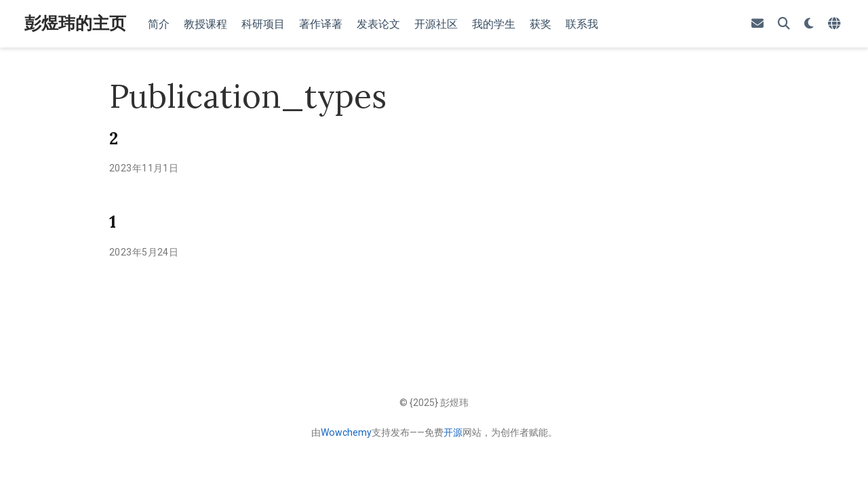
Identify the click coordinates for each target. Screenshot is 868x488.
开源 (453, 432)
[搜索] (784, 24)
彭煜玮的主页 (75, 23)
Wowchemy (346, 432)
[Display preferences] (809, 24)
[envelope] (757, 24)
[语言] (836, 24)
